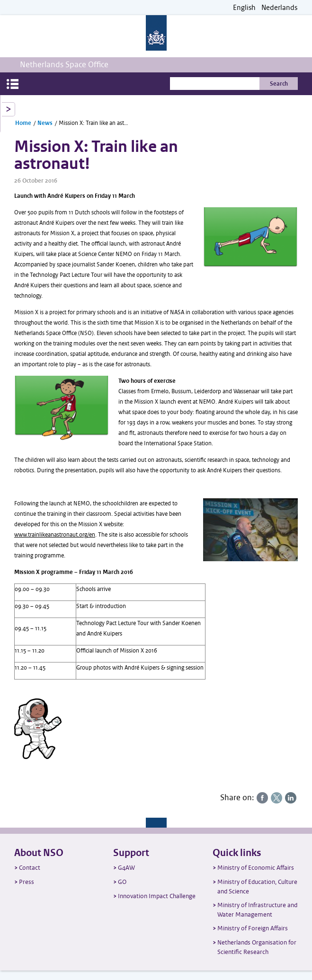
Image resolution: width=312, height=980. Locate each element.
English (244, 8)
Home (23, 123)
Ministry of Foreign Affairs (253, 928)
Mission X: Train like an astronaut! (94, 123)
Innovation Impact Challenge (157, 896)
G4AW (126, 868)
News (45, 123)
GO (122, 882)
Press (27, 882)
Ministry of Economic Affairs (256, 868)
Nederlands (279, 8)
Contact (30, 868)
